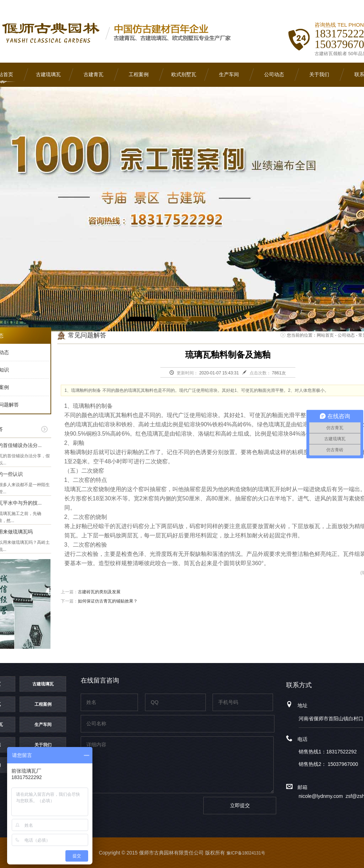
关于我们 (319, 75)
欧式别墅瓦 (184, 75)
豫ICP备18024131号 (246, 853)
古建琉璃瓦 (48, 75)
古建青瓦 (93, 75)
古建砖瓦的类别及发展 (99, 592)
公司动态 (274, 75)
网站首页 (325, 335)
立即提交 (240, 805)
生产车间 (229, 75)
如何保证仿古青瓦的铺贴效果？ (108, 601)
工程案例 (139, 75)
